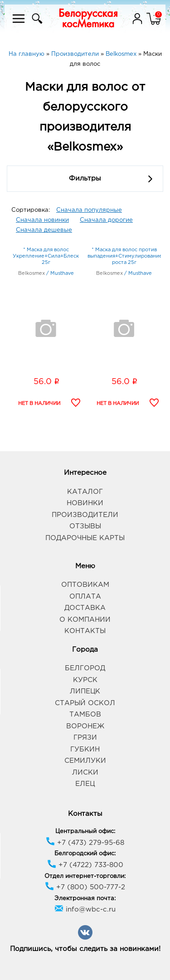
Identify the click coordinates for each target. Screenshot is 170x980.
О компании (85, 620)
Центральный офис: (85, 831)
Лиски (85, 773)
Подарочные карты (85, 538)
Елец (85, 784)
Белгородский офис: (85, 854)
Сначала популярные (89, 210)
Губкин (85, 749)
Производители (85, 515)
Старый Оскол (85, 703)
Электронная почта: (85, 899)
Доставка (85, 608)
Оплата (85, 597)
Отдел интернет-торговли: (85, 876)
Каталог (85, 492)
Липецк (85, 691)
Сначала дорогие (106, 220)
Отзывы (85, 526)
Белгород (85, 668)
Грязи (85, 738)
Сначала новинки (42, 220)
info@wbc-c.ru (85, 909)
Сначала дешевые (44, 230)
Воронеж (85, 726)
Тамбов (85, 714)
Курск (85, 680)
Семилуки (85, 761)
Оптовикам (85, 585)
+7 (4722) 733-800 (85, 865)
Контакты (85, 631)
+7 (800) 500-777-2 (85, 887)
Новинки (85, 503)
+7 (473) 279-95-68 (85, 843)
